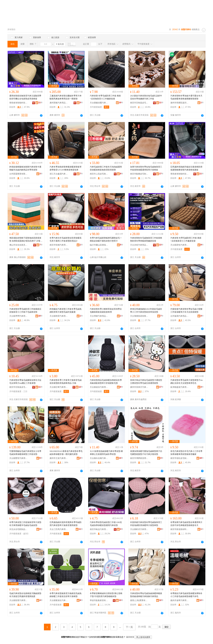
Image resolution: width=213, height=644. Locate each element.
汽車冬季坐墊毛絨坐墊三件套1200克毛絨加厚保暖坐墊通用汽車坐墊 (106, 524)
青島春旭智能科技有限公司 (18, 103)
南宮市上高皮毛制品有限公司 (99, 174)
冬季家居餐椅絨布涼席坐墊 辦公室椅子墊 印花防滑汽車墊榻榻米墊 (106, 595)
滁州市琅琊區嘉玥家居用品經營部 (180, 103)
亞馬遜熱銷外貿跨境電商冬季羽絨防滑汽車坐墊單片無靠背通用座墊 (66, 524)
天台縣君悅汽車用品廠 (180, 245)
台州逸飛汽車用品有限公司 (180, 316)
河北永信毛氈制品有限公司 (18, 529)
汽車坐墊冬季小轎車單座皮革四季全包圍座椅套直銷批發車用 (106, 311)
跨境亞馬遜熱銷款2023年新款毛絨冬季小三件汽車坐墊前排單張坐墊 (146, 311)
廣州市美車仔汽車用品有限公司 (139, 387)
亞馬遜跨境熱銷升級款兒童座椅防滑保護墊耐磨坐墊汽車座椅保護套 (186, 168)
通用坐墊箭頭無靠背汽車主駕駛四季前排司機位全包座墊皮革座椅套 (25, 97)
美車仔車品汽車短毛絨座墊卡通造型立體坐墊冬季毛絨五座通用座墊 (146, 382)
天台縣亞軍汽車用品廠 (59, 387)
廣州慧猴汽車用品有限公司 (59, 103)
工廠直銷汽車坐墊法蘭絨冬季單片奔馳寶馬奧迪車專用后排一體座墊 (66, 97)
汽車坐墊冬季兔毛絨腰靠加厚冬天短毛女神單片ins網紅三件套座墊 (25, 382)
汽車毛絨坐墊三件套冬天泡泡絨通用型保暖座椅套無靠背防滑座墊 (106, 168)
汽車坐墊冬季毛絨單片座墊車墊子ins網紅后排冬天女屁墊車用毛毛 (187, 382)
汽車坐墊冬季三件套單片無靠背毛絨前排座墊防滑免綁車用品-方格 (66, 382)
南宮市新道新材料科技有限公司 (180, 529)
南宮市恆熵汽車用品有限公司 (59, 245)
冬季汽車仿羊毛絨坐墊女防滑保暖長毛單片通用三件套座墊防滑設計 (66, 239)
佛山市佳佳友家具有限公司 (18, 245)
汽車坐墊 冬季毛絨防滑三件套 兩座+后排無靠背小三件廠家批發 (105, 97)
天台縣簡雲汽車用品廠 (59, 316)
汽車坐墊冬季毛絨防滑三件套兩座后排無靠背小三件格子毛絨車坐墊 (25, 311)
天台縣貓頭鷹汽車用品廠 (99, 103)
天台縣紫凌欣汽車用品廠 (59, 600)
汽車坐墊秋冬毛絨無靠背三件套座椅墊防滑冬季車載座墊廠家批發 (146, 239)
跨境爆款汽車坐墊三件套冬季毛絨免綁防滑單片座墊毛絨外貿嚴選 (66, 311)
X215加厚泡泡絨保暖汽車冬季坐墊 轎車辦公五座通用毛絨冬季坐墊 (106, 453)
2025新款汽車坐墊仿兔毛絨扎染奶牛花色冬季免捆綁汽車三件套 (146, 97)
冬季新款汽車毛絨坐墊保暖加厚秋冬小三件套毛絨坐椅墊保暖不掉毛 (186, 595)
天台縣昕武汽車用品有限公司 (139, 529)
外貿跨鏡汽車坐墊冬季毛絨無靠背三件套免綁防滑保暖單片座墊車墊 (146, 524)
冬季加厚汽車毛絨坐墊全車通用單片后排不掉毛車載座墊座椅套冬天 (186, 524)
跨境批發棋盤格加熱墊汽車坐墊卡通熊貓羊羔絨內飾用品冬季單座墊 (25, 168)
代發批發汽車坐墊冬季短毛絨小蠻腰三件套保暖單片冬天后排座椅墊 (186, 311)
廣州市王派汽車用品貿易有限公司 (59, 458)
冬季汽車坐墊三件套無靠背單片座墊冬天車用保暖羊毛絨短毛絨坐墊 (25, 524)
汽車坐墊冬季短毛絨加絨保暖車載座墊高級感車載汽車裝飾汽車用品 (146, 595)
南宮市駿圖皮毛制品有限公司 (139, 174)
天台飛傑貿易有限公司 (139, 316)
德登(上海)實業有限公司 (139, 600)
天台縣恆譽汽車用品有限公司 (18, 600)
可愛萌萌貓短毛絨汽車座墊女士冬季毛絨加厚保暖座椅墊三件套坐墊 (25, 453)
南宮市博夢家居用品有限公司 (139, 458)
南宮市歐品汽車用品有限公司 (99, 529)
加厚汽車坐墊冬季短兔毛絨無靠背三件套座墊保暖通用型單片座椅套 (146, 168)
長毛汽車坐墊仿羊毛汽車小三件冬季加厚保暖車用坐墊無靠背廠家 (186, 453)
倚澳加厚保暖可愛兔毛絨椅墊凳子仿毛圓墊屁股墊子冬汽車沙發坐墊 (146, 453)
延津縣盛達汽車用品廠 (180, 387)
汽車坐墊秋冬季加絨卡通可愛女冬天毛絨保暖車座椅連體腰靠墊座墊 (186, 97)
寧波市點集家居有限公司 (99, 600)
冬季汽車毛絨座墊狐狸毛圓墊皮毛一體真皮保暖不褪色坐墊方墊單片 (106, 239)
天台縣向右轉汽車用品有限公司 (99, 458)
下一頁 (129, 627)
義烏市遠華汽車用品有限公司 (180, 600)
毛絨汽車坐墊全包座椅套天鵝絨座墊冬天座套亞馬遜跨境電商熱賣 (25, 595)
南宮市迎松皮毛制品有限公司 (180, 458)
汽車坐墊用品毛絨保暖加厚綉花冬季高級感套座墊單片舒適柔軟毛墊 (106, 382)
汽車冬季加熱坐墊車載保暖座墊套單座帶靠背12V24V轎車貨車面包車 (66, 168)
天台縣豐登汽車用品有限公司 (18, 458)
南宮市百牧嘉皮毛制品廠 (139, 103)
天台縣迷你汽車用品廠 (99, 387)
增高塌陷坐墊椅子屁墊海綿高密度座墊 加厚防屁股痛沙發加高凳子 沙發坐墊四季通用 (26, 240)
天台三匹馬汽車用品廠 (59, 529)
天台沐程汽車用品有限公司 (139, 245)
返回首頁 (130, 637)
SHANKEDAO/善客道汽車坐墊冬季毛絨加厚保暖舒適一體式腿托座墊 (66, 453)
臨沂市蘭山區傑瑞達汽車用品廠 (99, 245)
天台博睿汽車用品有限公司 (99, 316)
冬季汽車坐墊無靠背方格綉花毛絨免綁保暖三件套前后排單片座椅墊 (66, 595)
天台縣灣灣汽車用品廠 (18, 316)
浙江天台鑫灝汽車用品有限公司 (59, 174)
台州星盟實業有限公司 (18, 174)
